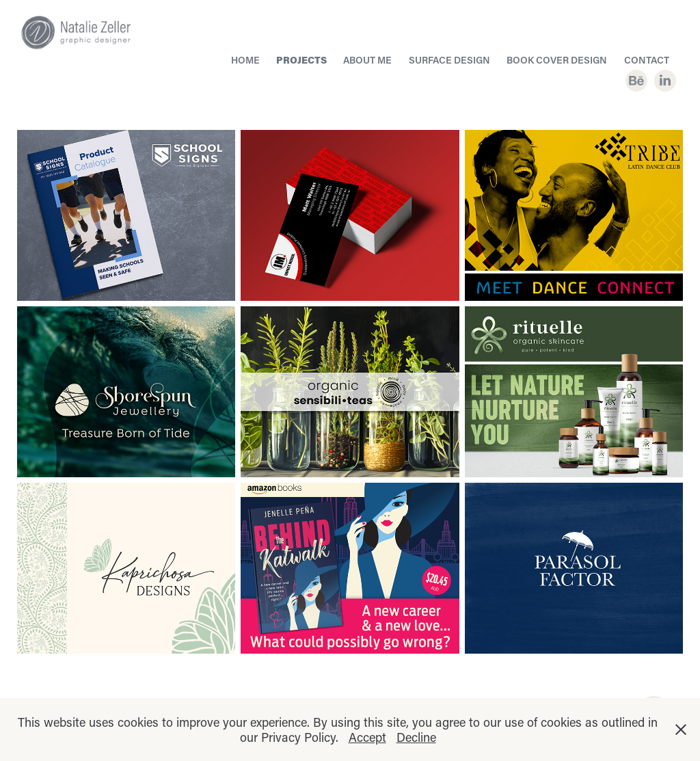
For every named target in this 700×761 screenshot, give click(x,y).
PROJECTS (301, 60)
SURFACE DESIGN (449, 60)
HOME (245, 60)
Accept (367, 737)
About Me (367, 60)
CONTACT (647, 60)
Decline (416, 737)
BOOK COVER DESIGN (557, 60)
